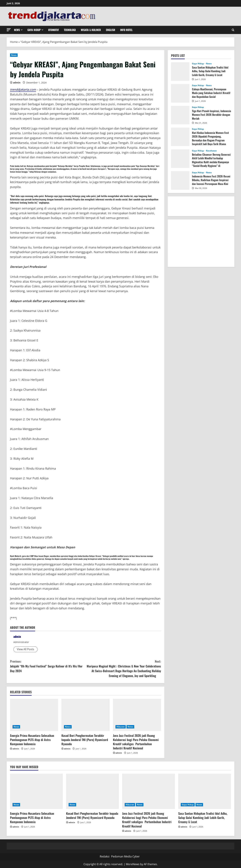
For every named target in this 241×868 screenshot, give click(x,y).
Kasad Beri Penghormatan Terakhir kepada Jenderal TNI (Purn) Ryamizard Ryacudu (85, 740)
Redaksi (105, 856)
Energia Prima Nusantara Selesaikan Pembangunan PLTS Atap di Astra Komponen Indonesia (32, 740)
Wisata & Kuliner (91, 30)
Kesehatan (211, 151)
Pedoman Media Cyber (125, 856)
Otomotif (54, 30)
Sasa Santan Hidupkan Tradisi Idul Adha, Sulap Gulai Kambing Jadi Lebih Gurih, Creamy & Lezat (210, 71)
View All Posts (26, 649)
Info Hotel (126, 30)
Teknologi (70, 30)
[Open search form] (233, 30)
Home (14, 42)
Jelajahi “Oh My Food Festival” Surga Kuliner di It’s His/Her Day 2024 (48, 666)
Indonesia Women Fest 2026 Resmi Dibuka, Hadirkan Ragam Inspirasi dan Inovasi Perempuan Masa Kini (211, 180)
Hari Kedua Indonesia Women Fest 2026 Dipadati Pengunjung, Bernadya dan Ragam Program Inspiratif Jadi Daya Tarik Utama (210, 138)
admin (17, 83)
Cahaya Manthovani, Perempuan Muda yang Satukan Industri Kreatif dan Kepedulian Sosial (211, 93)
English (111, 30)
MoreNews (133, 864)
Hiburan (121, 727)
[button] (9, 30)
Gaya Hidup (34, 30)
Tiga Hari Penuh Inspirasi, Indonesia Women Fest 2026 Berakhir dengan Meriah (211, 115)
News (17, 30)
